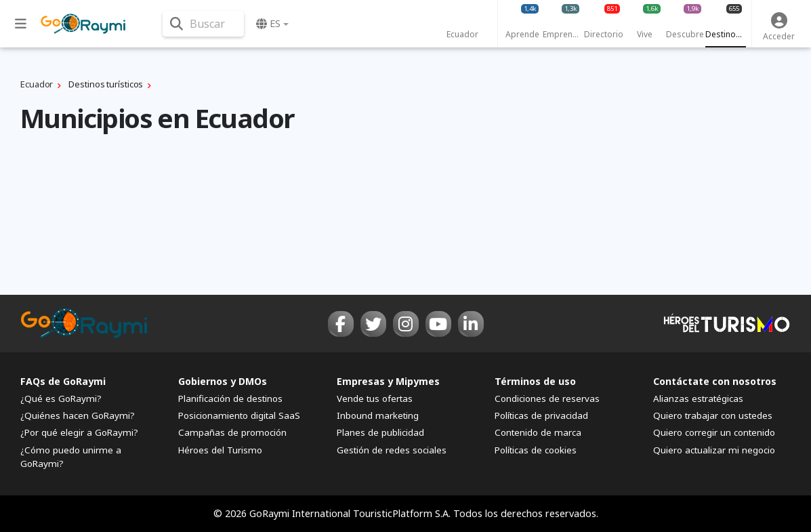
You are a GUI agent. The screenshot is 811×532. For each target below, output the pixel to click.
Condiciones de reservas (547, 398)
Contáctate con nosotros (715, 381)
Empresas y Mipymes (388, 381)
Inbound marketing (378, 415)
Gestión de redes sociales (392, 450)
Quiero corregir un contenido (714, 432)
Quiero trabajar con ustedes (713, 415)
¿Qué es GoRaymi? (61, 398)
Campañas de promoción (232, 432)
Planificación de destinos (230, 398)
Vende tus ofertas (375, 398)
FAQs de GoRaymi (63, 381)
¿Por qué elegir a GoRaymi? (79, 432)
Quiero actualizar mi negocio (714, 450)
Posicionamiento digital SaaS (239, 415)
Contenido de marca (538, 432)
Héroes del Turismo (220, 450)
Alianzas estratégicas (698, 398)
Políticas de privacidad (541, 415)
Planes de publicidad (380, 432)
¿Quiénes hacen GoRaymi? (78, 415)
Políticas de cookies (536, 450)
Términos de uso (535, 381)
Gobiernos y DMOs (223, 381)
